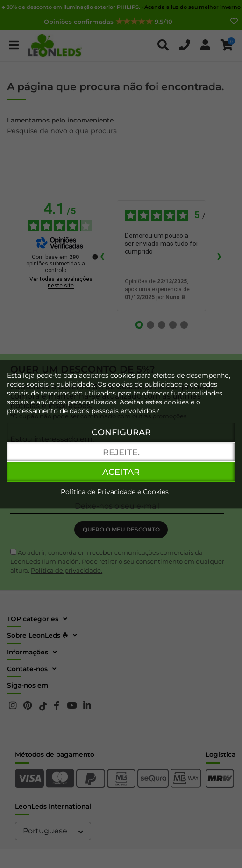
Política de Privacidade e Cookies (115, 492)
